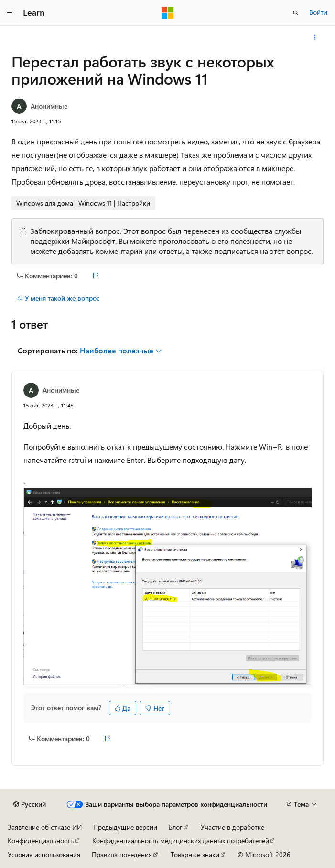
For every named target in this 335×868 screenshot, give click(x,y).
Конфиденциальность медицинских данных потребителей (181, 841)
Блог (175, 827)
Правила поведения (122, 854)
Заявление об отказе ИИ (45, 827)
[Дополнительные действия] (315, 37)
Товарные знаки (195, 854)
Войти (318, 12)
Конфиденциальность (41, 841)
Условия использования (44, 854)
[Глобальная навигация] (10, 13)
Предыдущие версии (125, 827)
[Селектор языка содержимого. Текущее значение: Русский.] (30, 804)
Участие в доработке (232, 827)
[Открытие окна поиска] (296, 13)
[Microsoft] (168, 13)
